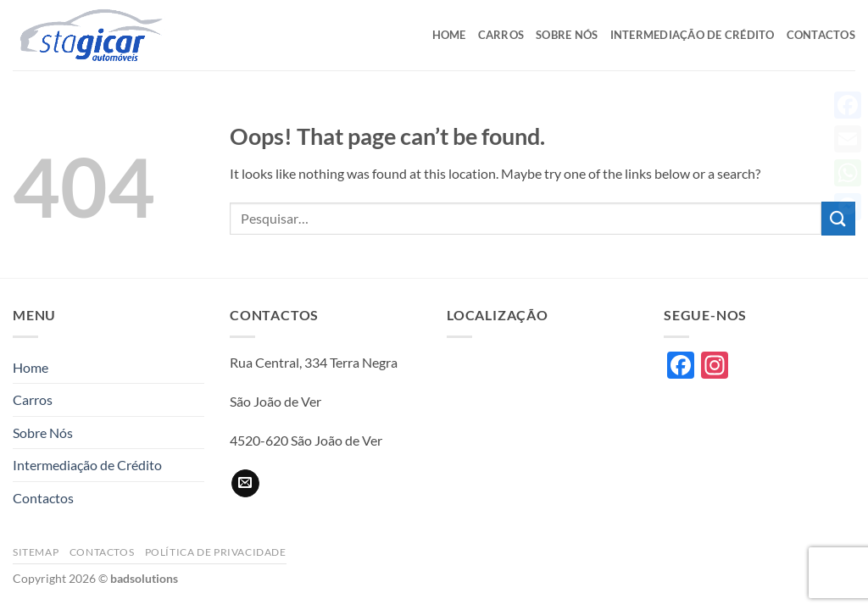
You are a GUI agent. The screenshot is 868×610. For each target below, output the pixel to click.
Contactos (821, 35)
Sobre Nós (567, 35)
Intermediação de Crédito (693, 35)
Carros (501, 35)
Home (449, 35)
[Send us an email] (245, 484)
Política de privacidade (216, 552)
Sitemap (36, 552)
